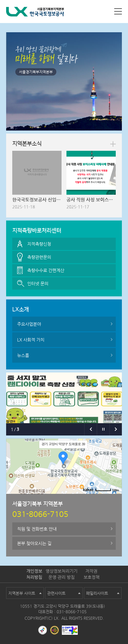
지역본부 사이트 (22, 593)
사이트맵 (118, 11)
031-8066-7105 (72, 612)
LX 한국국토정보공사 (35, 13)
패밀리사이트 (97, 593)
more (113, 144)
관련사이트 (56, 593)
